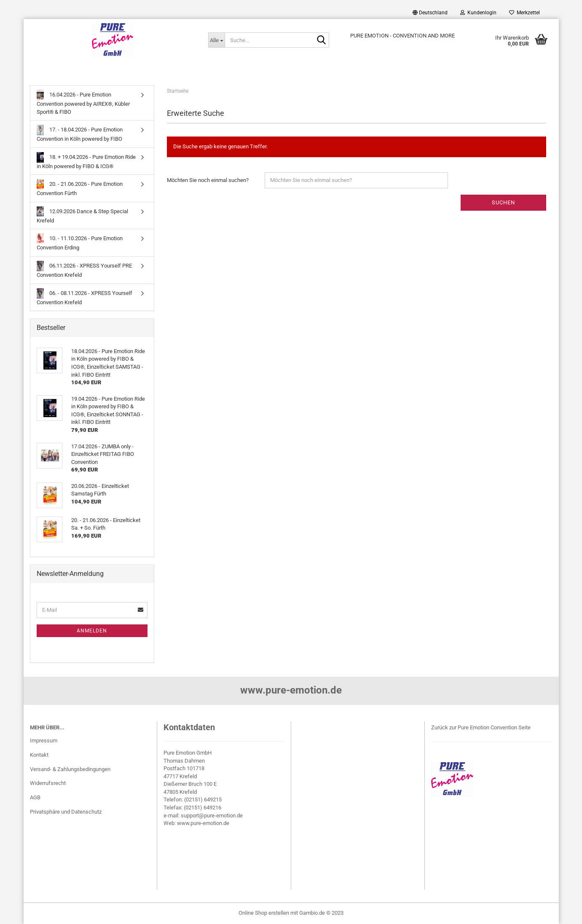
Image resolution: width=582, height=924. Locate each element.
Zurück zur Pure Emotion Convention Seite (481, 727)
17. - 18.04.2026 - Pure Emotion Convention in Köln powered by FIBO (80, 133)
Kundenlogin (478, 13)
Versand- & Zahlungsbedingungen (70, 769)
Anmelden (92, 631)
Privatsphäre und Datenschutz (66, 812)
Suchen (503, 202)
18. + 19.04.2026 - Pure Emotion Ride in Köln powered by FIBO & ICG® (86, 161)
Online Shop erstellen (264, 913)
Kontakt (39, 755)
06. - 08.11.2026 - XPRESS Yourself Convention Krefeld (85, 297)
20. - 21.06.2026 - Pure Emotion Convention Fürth (80, 188)
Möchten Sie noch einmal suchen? (208, 180)
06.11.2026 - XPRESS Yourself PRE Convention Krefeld (84, 269)
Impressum (44, 741)
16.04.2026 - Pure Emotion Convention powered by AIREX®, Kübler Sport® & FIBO (83, 102)
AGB (35, 797)
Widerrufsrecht (48, 783)
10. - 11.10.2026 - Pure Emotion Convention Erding (80, 242)
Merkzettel (524, 13)
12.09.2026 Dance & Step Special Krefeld (83, 215)
